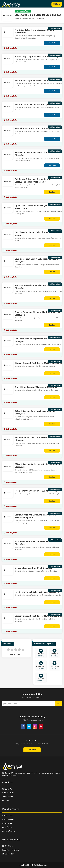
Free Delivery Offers (11, 850)
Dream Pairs (7, 816)
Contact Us (32, 750)
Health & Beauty (28, 18)
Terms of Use (8, 797)
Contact (6, 801)
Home (17, 18)
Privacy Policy (8, 793)
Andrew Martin (8, 831)
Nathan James (8, 819)
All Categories (8, 854)
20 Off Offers (8, 846)
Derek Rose (7, 823)
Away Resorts (8, 827)
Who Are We (7, 789)
